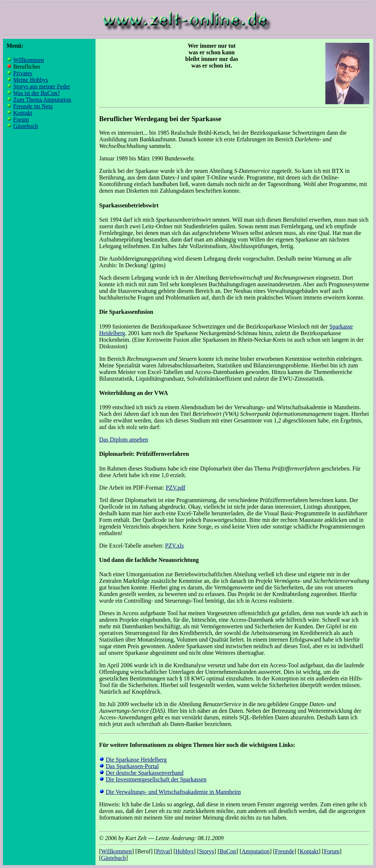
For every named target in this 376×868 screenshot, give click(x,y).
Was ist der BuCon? (37, 93)
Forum (21, 119)
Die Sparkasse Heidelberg (136, 760)
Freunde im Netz (33, 106)
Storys (207, 851)
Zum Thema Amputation (42, 100)
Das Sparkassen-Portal (132, 766)
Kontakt (23, 113)
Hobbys (185, 851)
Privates (23, 73)
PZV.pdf (176, 488)
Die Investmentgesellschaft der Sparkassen (156, 779)
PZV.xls (175, 546)
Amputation (256, 851)
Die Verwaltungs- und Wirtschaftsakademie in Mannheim (173, 792)
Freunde (285, 851)
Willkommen (29, 60)
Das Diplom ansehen (124, 440)
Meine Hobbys (31, 80)
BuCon (228, 851)
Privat (163, 851)
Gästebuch (26, 126)
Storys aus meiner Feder (42, 86)
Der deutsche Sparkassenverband (144, 773)
